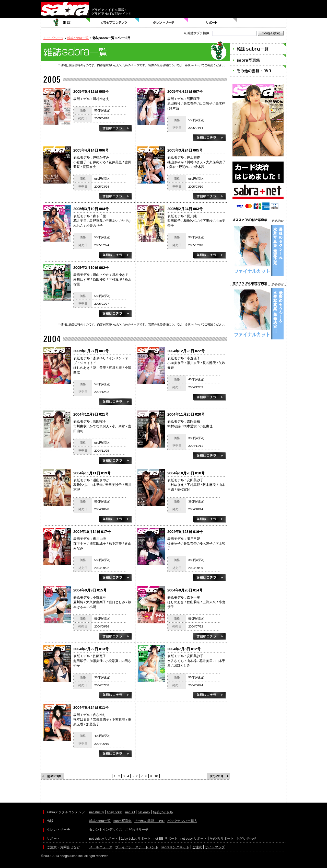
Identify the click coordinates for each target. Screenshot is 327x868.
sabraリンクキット (175, 847)
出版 (65, 22)
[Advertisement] (258, 364)
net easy (144, 812)
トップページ (53, 38)
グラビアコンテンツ (114, 22)
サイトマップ (215, 847)
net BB (130, 812)
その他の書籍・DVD (149, 821)
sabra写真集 (122, 821)
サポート (213, 22)
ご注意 (197, 847)
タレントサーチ (163, 22)
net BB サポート (166, 838)
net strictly (97, 812)
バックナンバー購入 (182, 821)
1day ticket (115, 812)
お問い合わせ (247, 838)
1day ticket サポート (136, 838)
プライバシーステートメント (137, 847)
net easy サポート (194, 838)
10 (156, 776)
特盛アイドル (163, 812)
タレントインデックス (106, 830)
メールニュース (101, 847)
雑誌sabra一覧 (78, 38)
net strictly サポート (104, 838)
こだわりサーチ (137, 830)
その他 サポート (222, 838)
